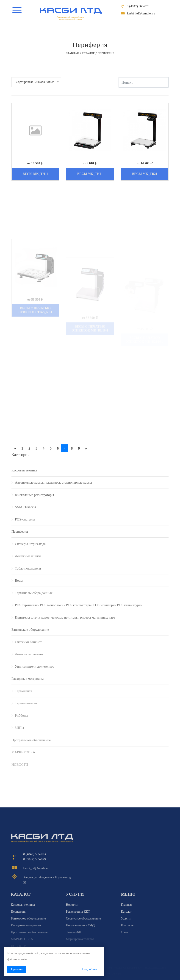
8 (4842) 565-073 (138, 6)
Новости (72, 905)
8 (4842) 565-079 (35, 859)
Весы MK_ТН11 (35, 174)
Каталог (88, 53)
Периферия (19, 912)
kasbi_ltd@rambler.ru (141, 13)
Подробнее (90, 969)
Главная (72, 53)
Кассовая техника (24, 470)
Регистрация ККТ (78, 912)
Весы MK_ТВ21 (145, 174)
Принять (17, 969)
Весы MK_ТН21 (90, 174)
